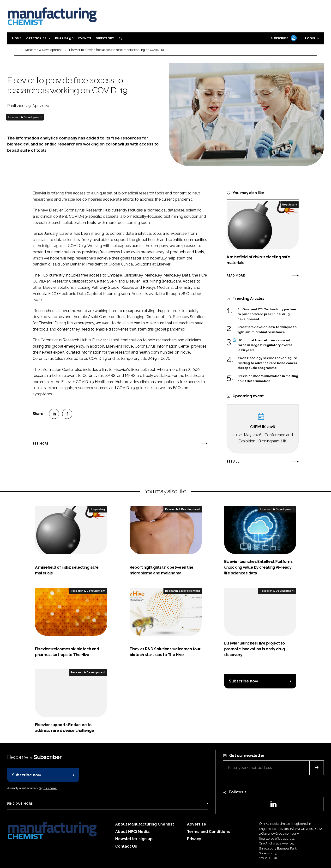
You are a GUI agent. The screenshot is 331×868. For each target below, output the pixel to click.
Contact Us (126, 846)
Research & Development (25, 117)
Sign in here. (48, 788)
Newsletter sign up (134, 839)
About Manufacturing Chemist (145, 824)
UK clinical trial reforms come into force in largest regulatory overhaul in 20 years (266, 345)
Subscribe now (244, 681)
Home (17, 38)
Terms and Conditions (208, 832)
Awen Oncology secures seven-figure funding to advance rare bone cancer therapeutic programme (267, 363)
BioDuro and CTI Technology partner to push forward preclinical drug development (267, 314)
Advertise (197, 824)
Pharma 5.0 (64, 38)
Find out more (20, 804)
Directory (105, 38)
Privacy (194, 839)
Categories (36, 38)
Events (85, 38)
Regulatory (290, 205)
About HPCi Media (132, 832)
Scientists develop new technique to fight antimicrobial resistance (267, 330)
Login (310, 38)
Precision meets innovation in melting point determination (268, 378)
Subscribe (283, 39)
